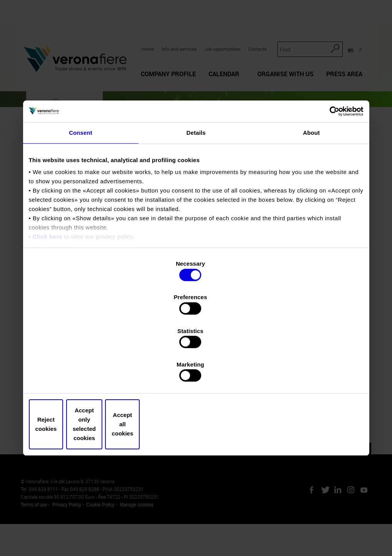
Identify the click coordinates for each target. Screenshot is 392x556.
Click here (48, 302)
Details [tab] (196, 198)
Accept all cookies (309, 374)
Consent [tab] (81, 198)
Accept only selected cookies (196, 374)
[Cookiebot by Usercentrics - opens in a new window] (330, 176)
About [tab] (312, 198)
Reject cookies (83, 374)
